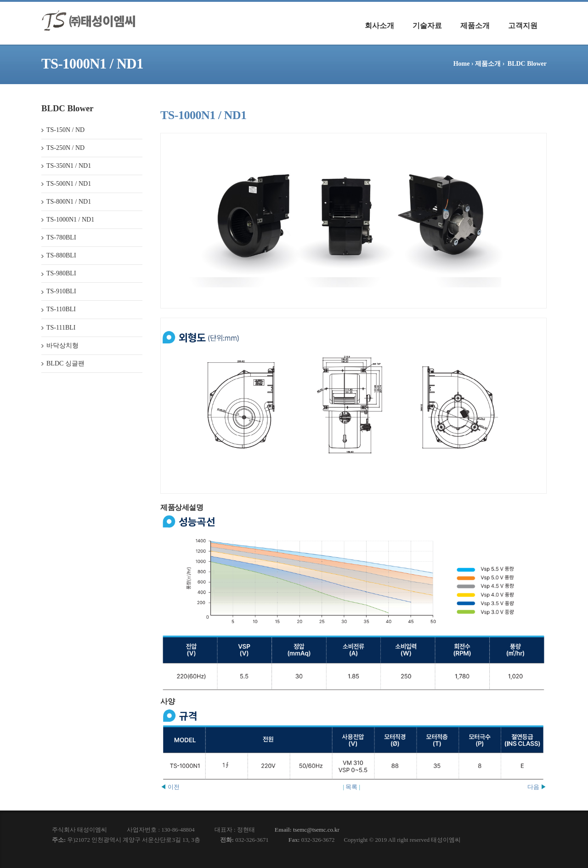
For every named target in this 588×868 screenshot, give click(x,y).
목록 (351, 787)
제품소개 (475, 26)
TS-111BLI (61, 328)
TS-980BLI (61, 273)
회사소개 (379, 26)
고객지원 (523, 26)
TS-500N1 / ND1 (69, 184)
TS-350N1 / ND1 (69, 166)
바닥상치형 (62, 345)
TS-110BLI (61, 309)
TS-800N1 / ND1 (69, 202)
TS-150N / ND (65, 130)
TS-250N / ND (65, 148)
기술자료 (427, 26)
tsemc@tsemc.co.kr (316, 830)
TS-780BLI (61, 237)
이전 (170, 787)
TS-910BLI (61, 291)
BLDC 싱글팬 (65, 363)
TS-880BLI (61, 255)
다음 (537, 787)
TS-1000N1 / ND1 (70, 220)
